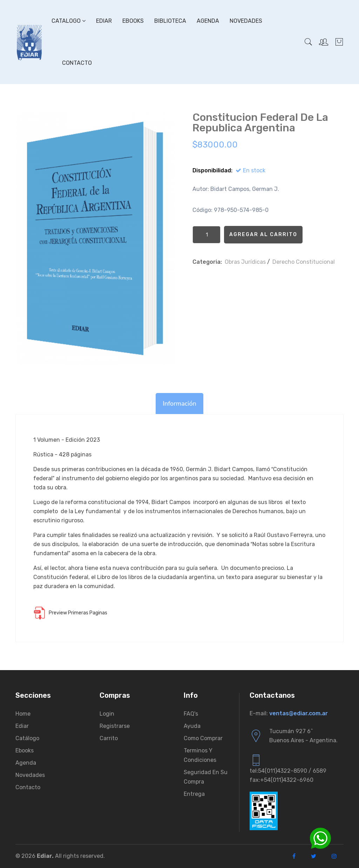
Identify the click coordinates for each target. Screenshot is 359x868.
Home (23, 714)
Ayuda (192, 726)
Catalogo (69, 21)
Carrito (109, 738)
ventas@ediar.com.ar (299, 713)
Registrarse (115, 726)
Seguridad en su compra (206, 777)
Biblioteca (170, 21)
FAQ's (191, 714)
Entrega (194, 794)
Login (107, 714)
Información (179, 404)
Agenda (208, 21)
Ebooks (133, 21)
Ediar (104, 21)
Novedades (246, 21)
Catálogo (27, 738)
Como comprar (203, 738)
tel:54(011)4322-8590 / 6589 (288, 771)
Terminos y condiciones (200, 755)
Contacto (77, 63)
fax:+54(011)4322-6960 (282, 780)
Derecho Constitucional (304, 262)
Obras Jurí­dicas (245, 262)
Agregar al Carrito (263, 235)
